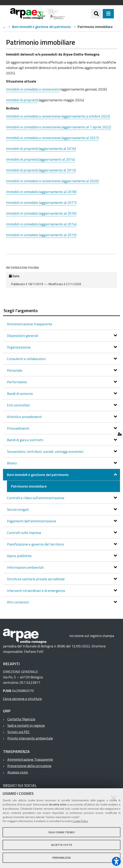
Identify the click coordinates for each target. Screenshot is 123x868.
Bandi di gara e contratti (25, 440)
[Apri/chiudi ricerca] (96, 14)
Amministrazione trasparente (4, 27)
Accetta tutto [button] (62, 845)
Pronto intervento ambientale (30, 738)
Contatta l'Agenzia (21, 719)
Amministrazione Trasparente (30, 759)
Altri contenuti (18, 602)
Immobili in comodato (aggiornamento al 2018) (41, 192)
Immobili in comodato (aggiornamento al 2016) (41, 213)
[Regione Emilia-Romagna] (78, 14)
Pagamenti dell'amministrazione (32, 521)
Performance (17, 382)
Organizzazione (19, 347)
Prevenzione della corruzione (29, 766)
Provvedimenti (19, 428)
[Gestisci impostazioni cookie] (120, 434)
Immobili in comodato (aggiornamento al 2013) (41, 235)
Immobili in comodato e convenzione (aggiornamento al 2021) (52, 138)
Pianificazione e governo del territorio (36, 544)
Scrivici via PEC (19, 732)
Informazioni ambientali (26, 567)
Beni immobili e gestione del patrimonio (41, 27)
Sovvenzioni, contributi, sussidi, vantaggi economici (46, 451)
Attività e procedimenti (25, 417)
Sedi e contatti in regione (26, 725)
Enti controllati (19, 405)
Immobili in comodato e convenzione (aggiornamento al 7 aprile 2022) (59, 127)
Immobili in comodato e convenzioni (33, 89)
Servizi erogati (18, 509)
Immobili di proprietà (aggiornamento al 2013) (41, 170)
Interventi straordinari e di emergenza (36, 591)
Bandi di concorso (20, 394)
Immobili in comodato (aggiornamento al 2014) (41, 224)
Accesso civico (18, 772)
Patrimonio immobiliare (29, 486)
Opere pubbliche (20, 556)
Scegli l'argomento (21, 311)
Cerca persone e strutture (22, 699)
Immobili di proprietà (22, 100)
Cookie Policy (80, 821)
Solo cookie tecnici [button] (62, 832)
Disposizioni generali (23, 336)
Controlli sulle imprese (24, 533)
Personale (15, 370)
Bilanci (12, 463)
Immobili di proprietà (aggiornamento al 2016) (41, 149)
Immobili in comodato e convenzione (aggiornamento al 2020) (52, 181)
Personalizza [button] (61, 858)
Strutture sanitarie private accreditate (36, 579)
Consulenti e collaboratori (27, 359)
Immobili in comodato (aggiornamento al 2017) (41, 203)
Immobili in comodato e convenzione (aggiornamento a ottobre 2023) (58, 116)
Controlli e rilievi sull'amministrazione (36, 498)
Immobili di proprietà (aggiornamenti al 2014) (40, 159)
